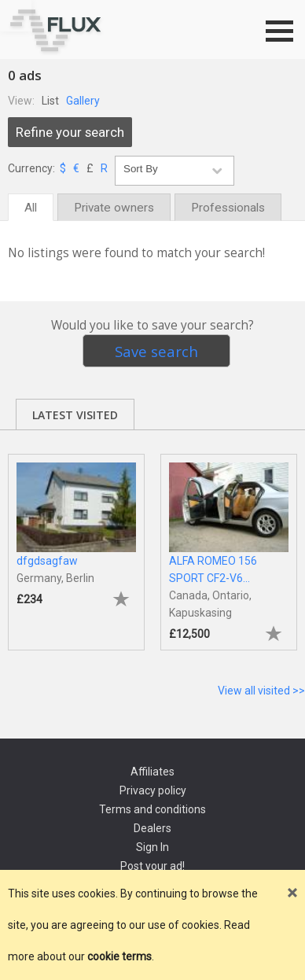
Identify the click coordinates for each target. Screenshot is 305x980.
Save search (156, 351)
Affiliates (152, 772)
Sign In (152, 847)
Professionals (228, 208)
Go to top (16, 16)
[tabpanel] (76, 545)
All (31, 208)
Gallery (83, 101)
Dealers (152, 828)
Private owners (114, 208)
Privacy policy (153, 790)
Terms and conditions (152, 809)
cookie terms (119, 956)
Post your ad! (152, 866)
